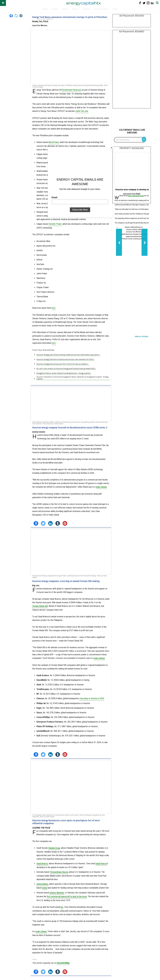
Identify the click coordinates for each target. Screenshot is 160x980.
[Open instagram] (21, 16)
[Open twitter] (16, 16)
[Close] (112, 148)
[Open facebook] (11, 16)
